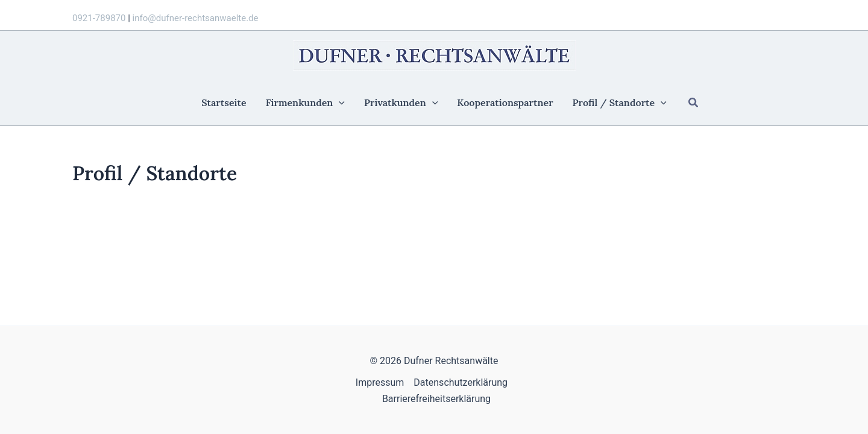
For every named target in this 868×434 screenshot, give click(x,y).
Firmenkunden (305, 103)
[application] (339, 103)
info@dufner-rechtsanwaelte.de (196, 18)
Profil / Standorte (620, 103)
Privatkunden (401, 103)
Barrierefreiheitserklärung (436, 399)
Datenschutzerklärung (461, 382)
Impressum (380, 382)
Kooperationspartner (505, 103)
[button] (694, 103)
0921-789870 (99, 18)
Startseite (224, 103)
